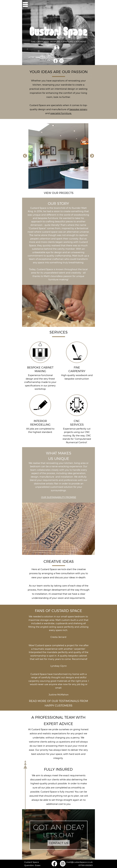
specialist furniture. (61, 113)
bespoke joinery (78, 109)
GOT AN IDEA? (59, 827)
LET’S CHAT (59, 835)
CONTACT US (59, 843)
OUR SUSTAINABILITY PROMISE (59, 497)
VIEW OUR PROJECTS (59, 193)
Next (92, 156)
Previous (25, 156)
